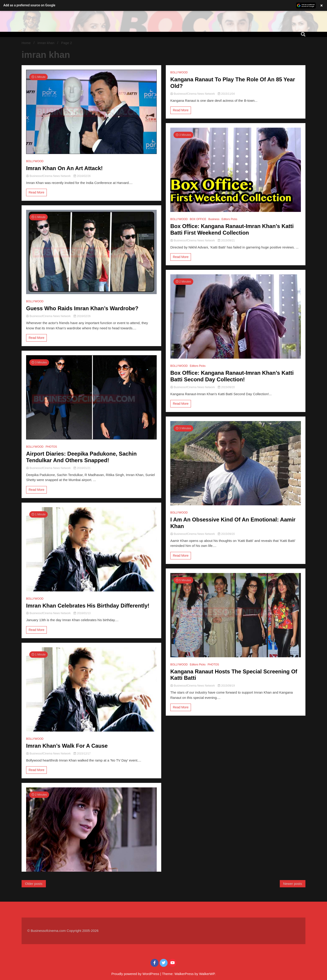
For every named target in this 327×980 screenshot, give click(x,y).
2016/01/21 (82, 468)
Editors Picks (229, 219)
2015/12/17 (82, 754)
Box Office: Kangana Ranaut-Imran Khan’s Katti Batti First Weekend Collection (232, 229)
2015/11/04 (226, 94)
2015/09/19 (226, 686)
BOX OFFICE (198, 219)
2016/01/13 (82, 613)
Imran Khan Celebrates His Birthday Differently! (88, 606)
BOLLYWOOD (35, 161)
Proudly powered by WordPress (136, 974)
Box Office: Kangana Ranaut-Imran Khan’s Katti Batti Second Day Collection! (232, 376)
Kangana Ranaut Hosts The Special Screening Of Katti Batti (234, 675)
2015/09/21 (226, 241)
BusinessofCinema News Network (49, 176)
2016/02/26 (82, 176)
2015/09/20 (226, 387)
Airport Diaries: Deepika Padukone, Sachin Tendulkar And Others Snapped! (81, 457)
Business (214, 219)
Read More (36, 192)
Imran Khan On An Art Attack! (64, 168)
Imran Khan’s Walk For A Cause (67, 746)
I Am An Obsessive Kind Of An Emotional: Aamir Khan (233, 523)
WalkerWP (207, 974)
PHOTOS (51, 447)
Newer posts (293, 884)
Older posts (34, 884)
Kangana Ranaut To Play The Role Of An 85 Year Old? (233, 83)
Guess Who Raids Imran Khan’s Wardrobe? (82, 308)
